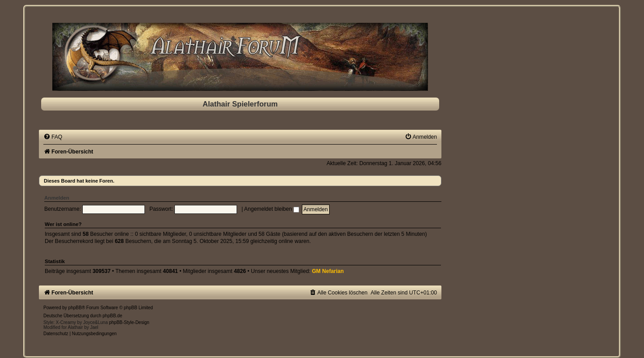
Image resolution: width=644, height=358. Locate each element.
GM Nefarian (328, 271)
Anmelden (57, 198)
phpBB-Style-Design (129, 322)
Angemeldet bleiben (272, 209)
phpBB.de (112, 316)
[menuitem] (53, 137)
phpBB (75, 308)
